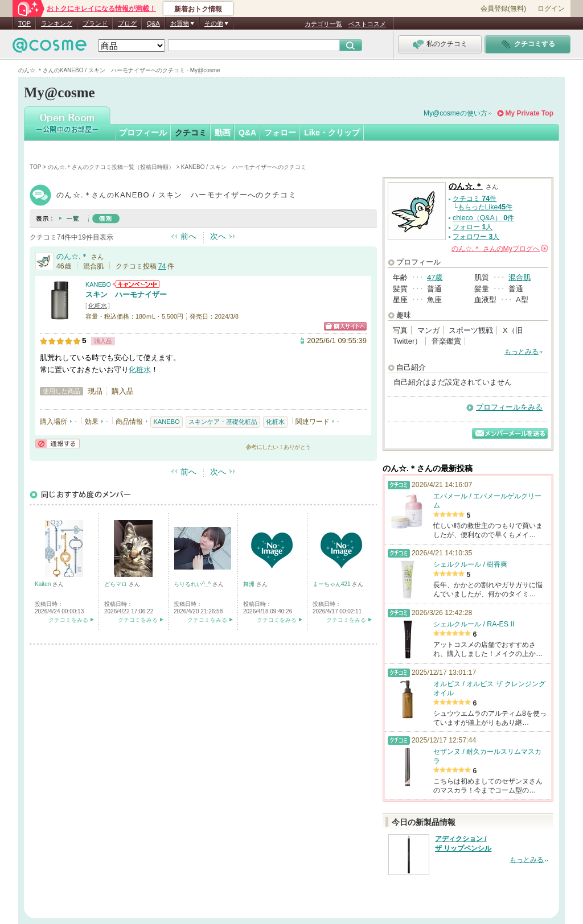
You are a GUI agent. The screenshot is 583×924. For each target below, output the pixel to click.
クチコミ (191, 133)
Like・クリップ (332, 133)
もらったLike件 (485, 207)
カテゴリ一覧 (323, 24)
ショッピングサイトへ (345, 326)
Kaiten (44, 584)
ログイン (551, 9)
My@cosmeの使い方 (455, 113)
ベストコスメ (367, 24)
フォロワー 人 (476, 237)
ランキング (57, 23)
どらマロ (116, 584)
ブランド (95, 23)
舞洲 (250, 584)
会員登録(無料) (503, 9)
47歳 (435, 277)
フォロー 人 (473, 227)
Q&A (153, 23)
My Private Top (529, 113)
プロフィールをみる (509, 407)
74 (162, 266)
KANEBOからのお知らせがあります (136, 284)
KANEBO (98, 284)
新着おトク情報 (198, 9)
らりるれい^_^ (193, 584)
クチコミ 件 (475, 199)
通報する (58, 444)
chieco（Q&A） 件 (483, 218)
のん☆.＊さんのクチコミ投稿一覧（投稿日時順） (111, 167)
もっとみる (522, 352)
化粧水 (98, 306)
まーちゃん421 (332, 584)
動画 (223, 133)
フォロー (280, 133)
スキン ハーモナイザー (126, 294)
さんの (500, 249)
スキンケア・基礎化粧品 (223, 422)
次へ (218, 236)
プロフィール (143, 133)
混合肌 (520, 277)
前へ (188, 236)
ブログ (127, 23)
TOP (24, 23)
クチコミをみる (68, 620)
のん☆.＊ (72, 256)
